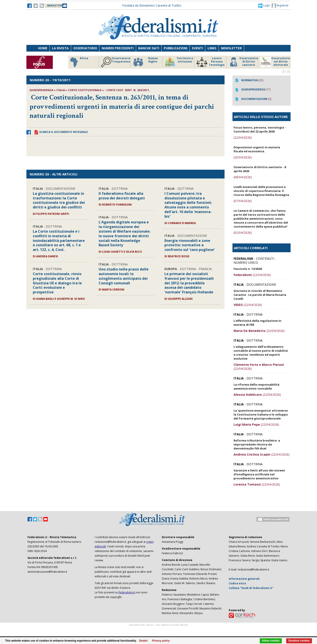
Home (43, 48)
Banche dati (149, 48)
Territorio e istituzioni (179, 62)
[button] (264, 6)
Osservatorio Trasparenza (115, 62)
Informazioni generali (244, 579)
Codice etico (237, 583)
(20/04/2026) (243, 157)
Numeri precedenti (118, 48)
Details (143, 641)
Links (212, 48)
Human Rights (145, 62)
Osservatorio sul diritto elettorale (275, 62)
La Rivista (60, 48)
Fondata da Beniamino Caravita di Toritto (152, 5)
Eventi (197, 48)
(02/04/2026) (243, 233)
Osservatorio (85, 48)
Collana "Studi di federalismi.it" (251, 588)
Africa (78, 62)
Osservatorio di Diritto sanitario (243, 62)
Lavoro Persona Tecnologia (210, 62)
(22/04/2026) (243, 137)
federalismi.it (127, 592)
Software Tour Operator (158, 630)
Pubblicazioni (176, 48)
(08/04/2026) (243, 177)
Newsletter (231, 48)
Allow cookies (271, 641)
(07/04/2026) (243, 201)
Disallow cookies (299, 641)
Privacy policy (161, 641)
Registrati (280, 6)
